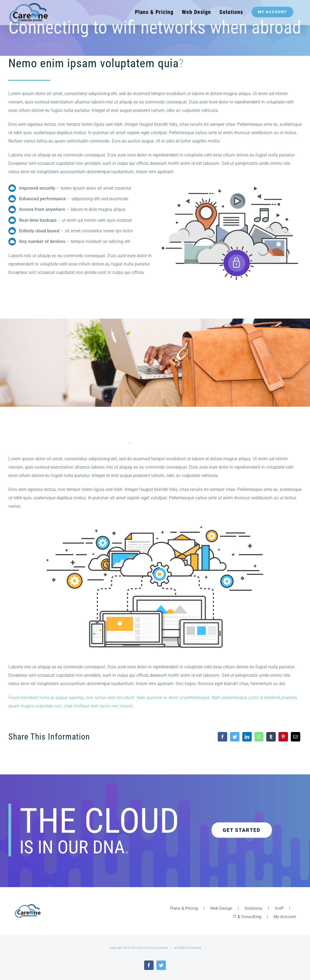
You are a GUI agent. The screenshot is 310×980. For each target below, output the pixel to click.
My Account (285, 912)
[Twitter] (235, 737)
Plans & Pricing (184, 904)
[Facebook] (222, 737)
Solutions (253, 904)
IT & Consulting (247, 912)
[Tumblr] (271, 737)
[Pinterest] (283, 737)
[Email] (296, 737)
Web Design (221, 904)
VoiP (279, 904)
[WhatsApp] (259, 737)
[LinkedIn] (247, 737)
